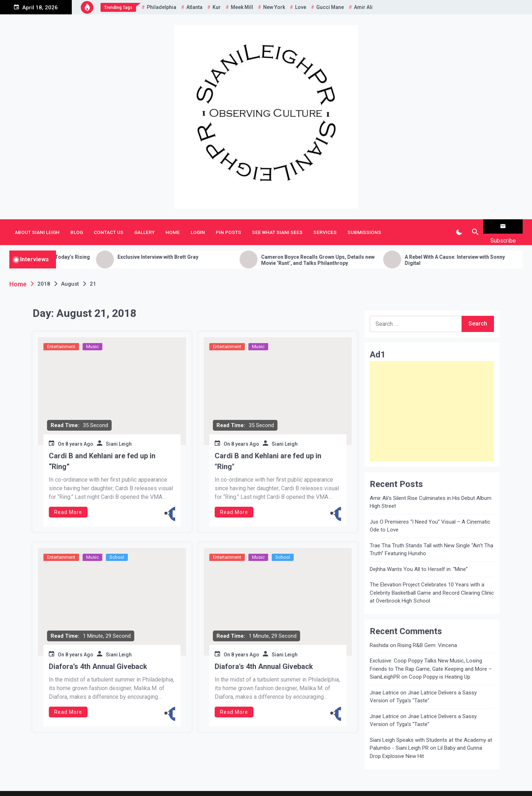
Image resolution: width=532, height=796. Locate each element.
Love (301, 7)
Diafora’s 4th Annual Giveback (98, 655)
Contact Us (109, 226)
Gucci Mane (330, 7)
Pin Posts (228, 226)
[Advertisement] (432, 400)
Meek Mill (242, 7)
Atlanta (194, 7)
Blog (77, 226)
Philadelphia (162, 7)
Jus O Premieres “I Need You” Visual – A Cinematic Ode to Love (430, 514)
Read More (68, 501)
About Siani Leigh (37, 226)
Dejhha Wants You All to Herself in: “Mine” (419, 558)
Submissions (364, 226)
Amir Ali (363, 7)
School (117, 546)
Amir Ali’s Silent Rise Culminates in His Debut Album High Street (431, 491)
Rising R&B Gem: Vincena (427, 634)
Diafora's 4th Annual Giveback (264, 655)
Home (173, 226)
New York (274, 7)
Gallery (144, 226)
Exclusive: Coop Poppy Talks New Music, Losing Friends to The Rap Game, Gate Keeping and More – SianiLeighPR (431, 658)
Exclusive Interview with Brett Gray (201, 245)
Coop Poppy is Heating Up (440, 666)
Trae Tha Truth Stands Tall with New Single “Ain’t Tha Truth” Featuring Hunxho (431, 538)
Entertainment (61, 335)
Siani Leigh (119, 432)
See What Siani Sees (277, 226)
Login (198, 226)
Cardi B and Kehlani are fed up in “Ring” (102, 450)
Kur (217, 7)
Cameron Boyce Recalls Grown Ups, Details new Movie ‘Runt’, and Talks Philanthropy (361, 249)
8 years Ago (79, 432)
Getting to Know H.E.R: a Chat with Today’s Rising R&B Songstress (75, 249)
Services (325, 226)
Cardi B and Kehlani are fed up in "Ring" (268, 450)
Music (92, 335)
